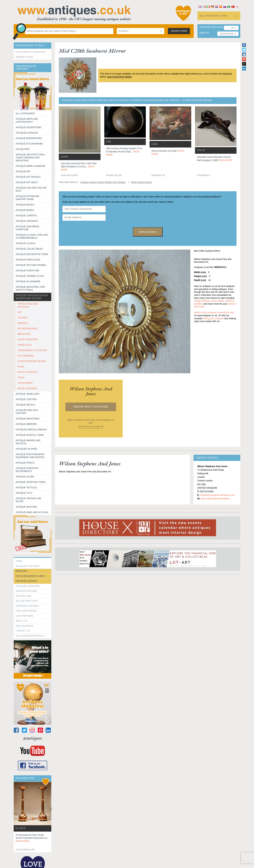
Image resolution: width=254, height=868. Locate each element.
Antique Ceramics (27, 221)
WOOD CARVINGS (27, 388)
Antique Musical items (30, 435)
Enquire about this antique (91, 407)
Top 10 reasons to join (30, 576)
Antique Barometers (29, 138)
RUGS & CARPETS (27, 372)
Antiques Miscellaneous (31, 430)
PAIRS (21, 367)
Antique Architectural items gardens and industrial (30, 158)
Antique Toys (24, 493)
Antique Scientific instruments (27, 470)
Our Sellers (23, 596)
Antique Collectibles (29, 249)
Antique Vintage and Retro (28, 500)
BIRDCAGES (24, 334)
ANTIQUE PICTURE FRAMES (31, 265)
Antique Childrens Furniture (27, 228)
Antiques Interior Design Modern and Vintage (32, 297)
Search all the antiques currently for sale (214, 312)
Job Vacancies (25, 626)
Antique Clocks (26, 243)
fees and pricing (26, 611)
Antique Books (25, 205)
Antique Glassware (28, 282)
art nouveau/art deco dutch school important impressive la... (32, 838)
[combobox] (141, 31)
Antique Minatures (27, 419)
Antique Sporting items (31, 482)
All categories (25, 114)
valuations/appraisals (30, 636)
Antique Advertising (28, 127)
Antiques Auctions (27, 566)
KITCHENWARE (26, 356)
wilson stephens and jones (91, 391)
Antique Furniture (27, 271)
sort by (204, 33)
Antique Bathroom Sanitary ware (27, 198)
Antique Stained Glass (30, 276)
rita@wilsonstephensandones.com (217, 495)
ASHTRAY (23, 318)
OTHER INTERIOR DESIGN (32, 361)
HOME (19, 561)
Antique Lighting (26, 399)
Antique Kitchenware (29, 144)
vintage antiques (202, 301)
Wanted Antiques (26, 591)
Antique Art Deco (27, 182)
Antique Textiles (26, 488)
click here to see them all (91, 427)
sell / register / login (213, 16)
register (21, 571)
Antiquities (23, 149)
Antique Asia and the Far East (31, 189)
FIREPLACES (25, 345)
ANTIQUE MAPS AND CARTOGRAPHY (27, 120)
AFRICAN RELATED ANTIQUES (28, 305)
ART (20, 312)
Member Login (24, 57)
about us (21, 621)
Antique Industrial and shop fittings (30, 288)
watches (229, 301)
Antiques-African (27, 133)
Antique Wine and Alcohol (32, 512)
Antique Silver (25, 477)
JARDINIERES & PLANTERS (32, 350)
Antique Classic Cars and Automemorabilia (32, 236)
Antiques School (26, 581)
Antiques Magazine (28, 586)
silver (214, 301)
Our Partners (24, 616)
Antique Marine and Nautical (28, 442)
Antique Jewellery (28, 394)
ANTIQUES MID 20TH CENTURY (27, 412)
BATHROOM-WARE (28, 329)
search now (179, 31)
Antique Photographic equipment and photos (30, 456)
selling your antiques (213, 318)
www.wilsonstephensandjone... (216, 499)
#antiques (33, 738)
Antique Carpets (26, 216)
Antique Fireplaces (28, 260)
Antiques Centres (27, 606)
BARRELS (23, 323)
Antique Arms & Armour (30, 166)
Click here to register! (31, 52)
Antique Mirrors (26, 424)
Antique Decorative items (32, 254)
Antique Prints (25, 463)
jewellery (198, 304)
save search (148, 232)
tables (221, 301)
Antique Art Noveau (28, 177)
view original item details (119, 77)
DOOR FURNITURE (28, 340)
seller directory (27, 601)
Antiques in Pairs (26, 449)
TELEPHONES (25, 383)
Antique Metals (25, 405)
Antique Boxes (25, 210)
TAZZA (21, 378)
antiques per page (211, 27)
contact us (23, 631)
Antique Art (23, 172)
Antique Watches (26, 507)
